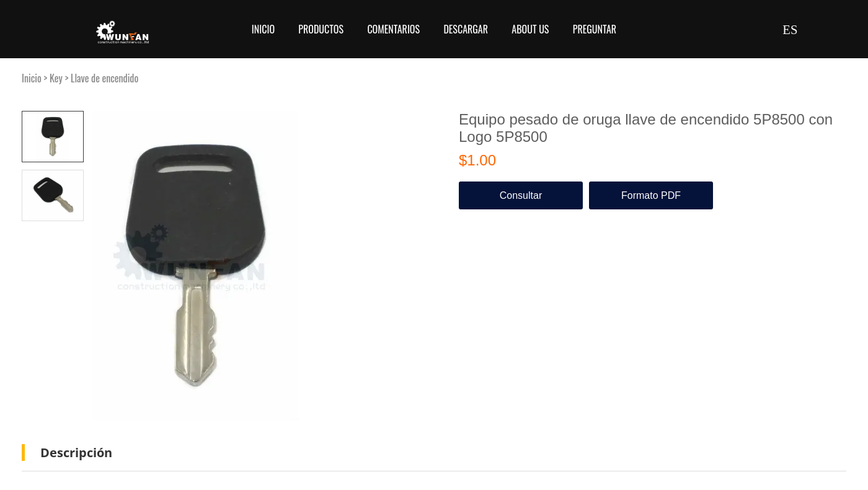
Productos (321, 29)
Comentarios (393, 29)
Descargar (466, 29)
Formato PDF (651, 195)
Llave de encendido (104, 78)
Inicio (263, 29)
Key (56, 78)
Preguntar (595, 29)
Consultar (521, 195)
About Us (530, 29)
